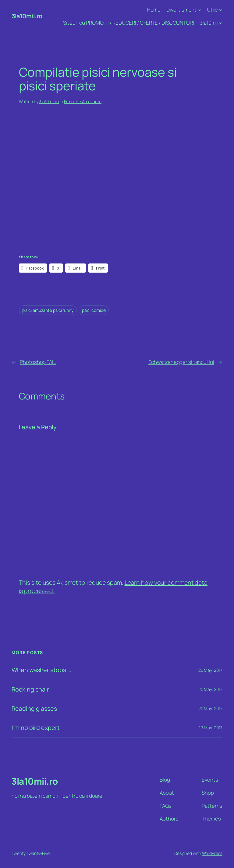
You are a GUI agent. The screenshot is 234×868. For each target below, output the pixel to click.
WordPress (212, 853)
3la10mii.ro (27, 16)
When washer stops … (41, 670)
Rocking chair (30, 689)
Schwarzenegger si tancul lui (181, 362)
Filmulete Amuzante (83, 101)
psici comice (94, 310)
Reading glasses (34, 709)
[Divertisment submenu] (199, 10)
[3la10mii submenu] (221, 23)
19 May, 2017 (211, 728)
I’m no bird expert (35, 728)
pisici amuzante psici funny (48, 310)
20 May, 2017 (210, 670)
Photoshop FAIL (38, 362)
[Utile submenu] (221, 10)
